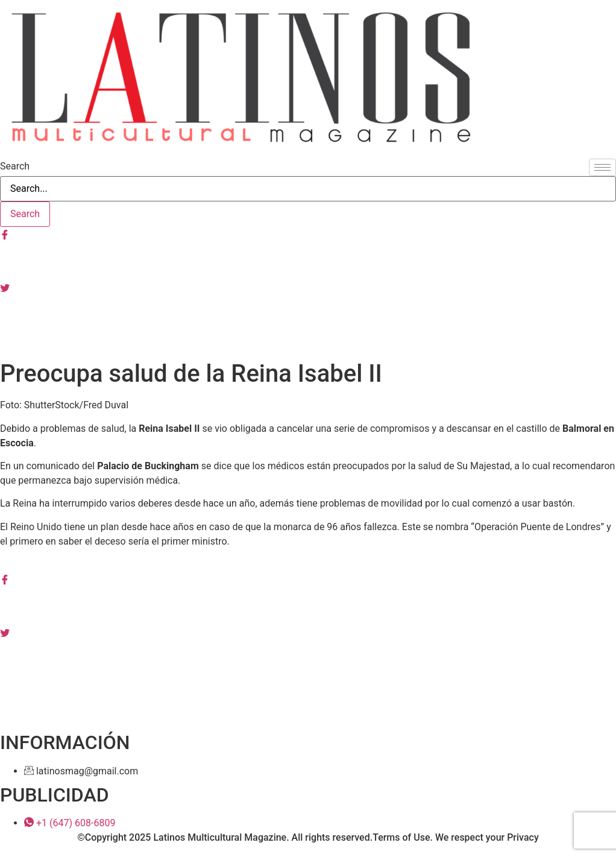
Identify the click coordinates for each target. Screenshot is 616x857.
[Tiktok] (308, 340)
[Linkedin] (308, 659)
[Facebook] (308, 234)
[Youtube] (308, 314)
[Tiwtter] (308, 287)
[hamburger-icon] (602, 167)
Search (15, 166)
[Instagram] (308, 261)
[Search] (25, 214)
